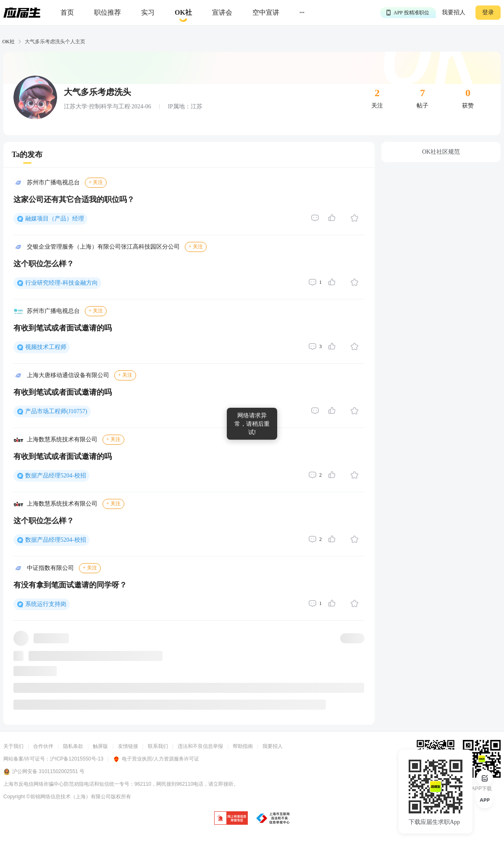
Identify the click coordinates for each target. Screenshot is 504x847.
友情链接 (128, 746)
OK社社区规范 (441, 152)
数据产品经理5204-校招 (56, 476)
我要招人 (454, 12)
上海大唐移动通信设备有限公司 (68, 375)
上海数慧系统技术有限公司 (62, 439)
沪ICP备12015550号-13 (77, 759)
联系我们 (158, 746)
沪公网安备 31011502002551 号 (44, 772)
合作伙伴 (43, 746)
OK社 (9, 42)
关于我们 (13, 746)
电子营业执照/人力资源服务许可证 (156, 759)
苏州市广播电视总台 (53, 182)
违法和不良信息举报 (200, 746)
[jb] (231, 819)
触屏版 (100, 746)
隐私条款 (73, 746)
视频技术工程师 (46, 347)
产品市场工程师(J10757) (56, 411)
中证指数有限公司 (50, 568)
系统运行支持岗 (46, 604)
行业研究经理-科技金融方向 (62, 283)
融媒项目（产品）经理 (55, 219)
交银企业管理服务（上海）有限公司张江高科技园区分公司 (103, 247)
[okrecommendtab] (183, 13)
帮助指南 (243, 746)
